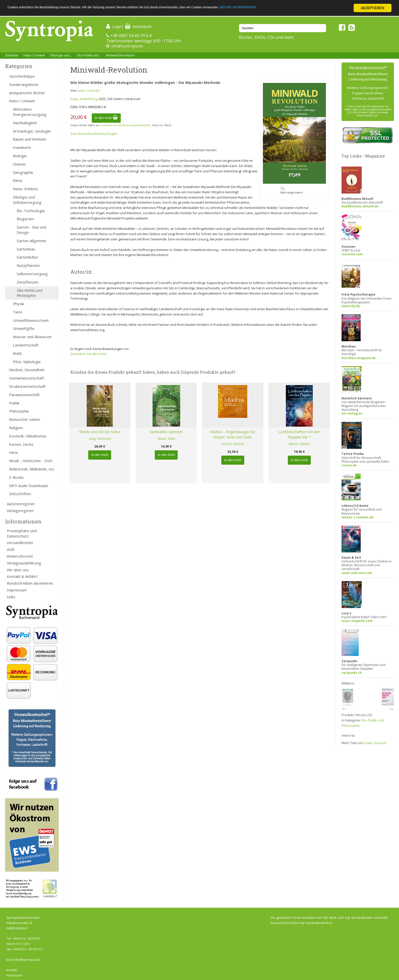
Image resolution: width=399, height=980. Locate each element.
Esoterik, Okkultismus (28, 436)
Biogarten (25, 219)
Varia (13, 452)
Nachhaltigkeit (25, 123)
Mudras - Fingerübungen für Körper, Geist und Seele (233, 434)
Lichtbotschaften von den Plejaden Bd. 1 (299, 434)
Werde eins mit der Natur (100, 432)
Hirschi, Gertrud (233, 444)
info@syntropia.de (127, 46)
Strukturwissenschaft (27, 386)
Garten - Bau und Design (31, 230)
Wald (17, 353)
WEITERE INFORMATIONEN (303, 8)
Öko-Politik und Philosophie (29, 293)
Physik (18, 304)
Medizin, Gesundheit (27, 370)
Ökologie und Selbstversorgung (27, 200)
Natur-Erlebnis (25, 189)
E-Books (16, 477)
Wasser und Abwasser (32, 337)
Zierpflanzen (27, 282)
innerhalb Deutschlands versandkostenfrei (126, 125)
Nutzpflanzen (28, 265)
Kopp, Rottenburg (84, 99)
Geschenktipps (22, 76)
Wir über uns (18, 570)
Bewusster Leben (25, 419)
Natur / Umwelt (34, 55)
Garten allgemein (31, 241)
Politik (14, 403)
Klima (18, 180)
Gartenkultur (27, 257)
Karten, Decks (21, 444)
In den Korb (106, 118)
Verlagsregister (20, 511)
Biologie (20, 156)
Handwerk (22, 147)
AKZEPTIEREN (372, 8)
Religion (16, 428)
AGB (11, 549)
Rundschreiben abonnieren (30, 583)
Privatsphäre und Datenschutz (22, 533)
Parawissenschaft (24, 395)
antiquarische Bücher (27, 93)
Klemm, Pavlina (299, 444)
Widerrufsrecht (20, 556)
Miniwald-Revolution (120, 55)
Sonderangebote (24, 84)
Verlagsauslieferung (24, 563)
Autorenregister (21, 504)
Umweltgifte (24, 328)
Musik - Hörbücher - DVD (31, 461)
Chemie (19, 164)
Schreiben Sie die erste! (88, 354)
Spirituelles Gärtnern (166, 432)
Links (11, 597)
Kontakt (12, 970)
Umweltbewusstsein (31, 320)
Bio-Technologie (31, 211)
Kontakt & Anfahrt (22, 576)
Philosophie (19, 411)
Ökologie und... (61, 55)
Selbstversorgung (32, 274)
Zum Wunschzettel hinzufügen (94, 134)
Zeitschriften (20, 494)
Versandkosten (20, 543)
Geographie (23, 172)
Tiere (18, 312)
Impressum (17, 590)
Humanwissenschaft (27, 378)
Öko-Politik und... (89, 55)
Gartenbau (26, 249)
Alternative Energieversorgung (30, 112)
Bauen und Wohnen (29, 139)
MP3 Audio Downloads (29, 486)
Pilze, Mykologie (27, 362)
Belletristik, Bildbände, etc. (32, 469)
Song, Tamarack (100, 438)
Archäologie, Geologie (32, 131)
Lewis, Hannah (88, 90)
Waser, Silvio (166, 438)
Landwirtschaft (26, 345)
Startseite (12, 55)
